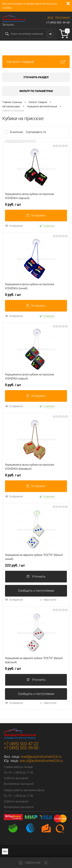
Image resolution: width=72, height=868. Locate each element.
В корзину (36, 215)
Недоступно (48, 600)
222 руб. (15, 565)
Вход (50, 17)
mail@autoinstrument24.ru (41, 757)
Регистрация (62, 17)
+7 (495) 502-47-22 (21, 744)
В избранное (14, 226)
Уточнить (36, 577)
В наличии (17, 132)
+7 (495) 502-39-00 (58, 22)
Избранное (34, 863)
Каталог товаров (36, 62)
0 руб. (13, 204)
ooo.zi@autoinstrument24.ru (41, 761)
